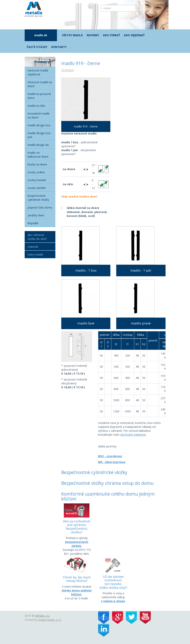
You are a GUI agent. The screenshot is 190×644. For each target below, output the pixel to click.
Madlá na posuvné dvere (39, 96)
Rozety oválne (36, 172)
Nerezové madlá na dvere (40, 84)
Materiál (33, 247)
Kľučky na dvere (37, 164)
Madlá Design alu (38, 145)
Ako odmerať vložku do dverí (37, 237)
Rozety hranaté (37, 180)
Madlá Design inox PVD (39, 135)
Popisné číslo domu (40, 207)
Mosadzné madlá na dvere (39, 115)
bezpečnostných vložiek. (77, 544)
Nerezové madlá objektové (38, 72)
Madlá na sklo (36, 106)
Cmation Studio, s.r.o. (50, 620)
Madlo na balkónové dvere (38, 155)
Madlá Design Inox (39, 125)
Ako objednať (134, 35)
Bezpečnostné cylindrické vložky (38, 198)
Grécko (68, 70)
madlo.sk (41, 35)
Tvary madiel (35, 254)
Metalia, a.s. (42, 616)
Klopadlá (33, 223)
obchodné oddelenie (133, 435)
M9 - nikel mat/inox (112, 462)
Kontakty (59, 47)
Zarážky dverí (36, 215)
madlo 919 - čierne (86, 126)
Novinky (93, 35)
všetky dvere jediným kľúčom (77, 592)
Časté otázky (37, 47)
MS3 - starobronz (110, 456)
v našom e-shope (113, 601)
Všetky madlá (72, 35)
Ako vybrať (111, 35)
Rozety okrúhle (37, 188)
